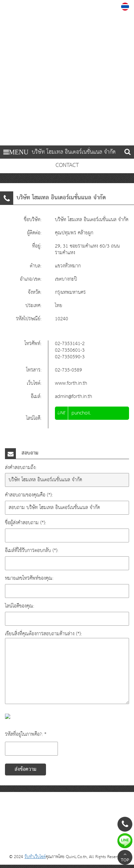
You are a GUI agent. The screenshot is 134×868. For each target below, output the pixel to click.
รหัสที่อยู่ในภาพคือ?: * (26, 734)
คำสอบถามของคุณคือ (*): (29, 495)
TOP (125, 858)
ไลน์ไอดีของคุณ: (20, 606)
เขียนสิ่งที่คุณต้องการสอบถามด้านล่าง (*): (43, 634)
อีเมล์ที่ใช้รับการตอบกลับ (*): (32, 551)
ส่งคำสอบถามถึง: (21, 468)
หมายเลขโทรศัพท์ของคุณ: (29, 578)
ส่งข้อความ (25, 769)
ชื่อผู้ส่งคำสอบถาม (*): (25, 523)
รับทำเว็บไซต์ (35, 857)
